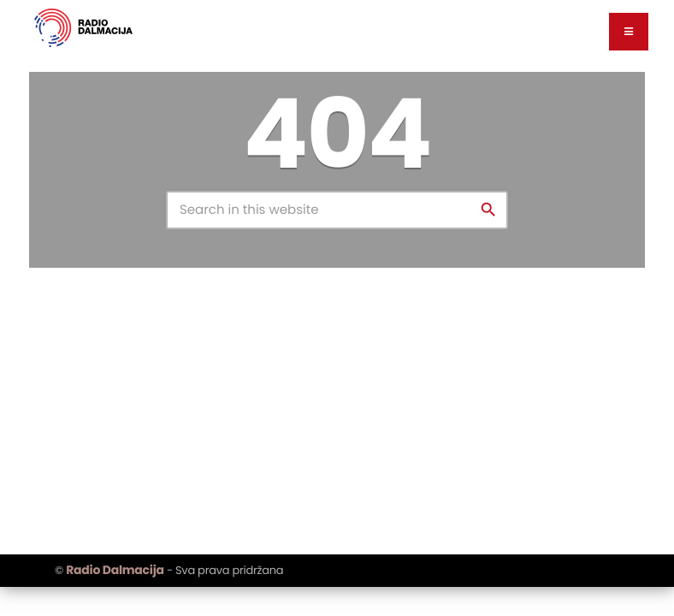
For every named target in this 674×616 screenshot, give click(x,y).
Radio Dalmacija (115, 570)
